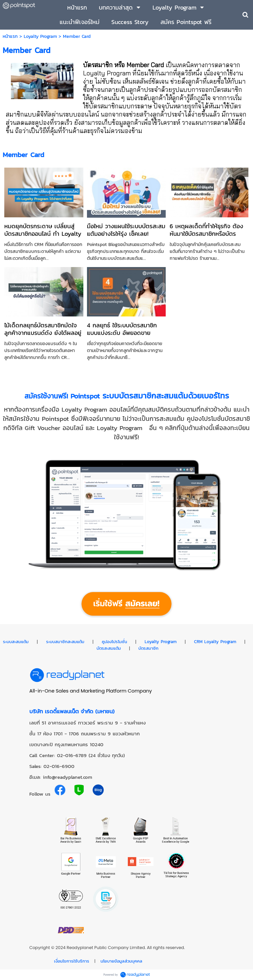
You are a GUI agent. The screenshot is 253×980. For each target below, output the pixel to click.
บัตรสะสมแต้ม (109, 648)
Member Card (23, 155)
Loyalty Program (40, 36)
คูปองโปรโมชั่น (114, 641)
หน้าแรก (10, 36)
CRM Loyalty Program (215, 641)
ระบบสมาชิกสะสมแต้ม (65, 641)
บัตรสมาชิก (148, 648)
